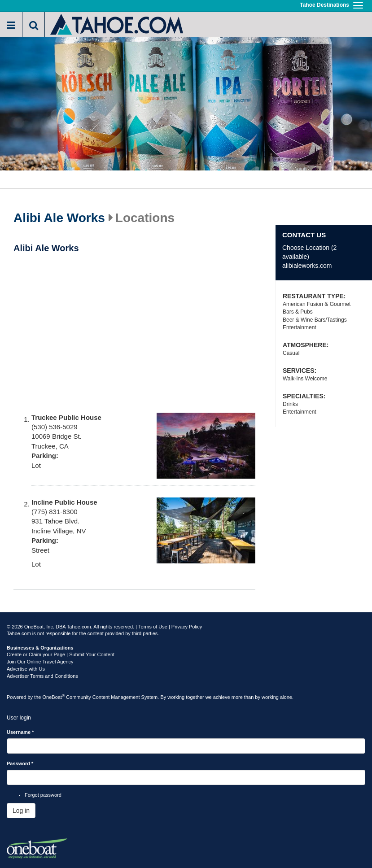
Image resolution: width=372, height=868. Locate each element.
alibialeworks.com (307, 266)
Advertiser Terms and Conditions (42, 676)
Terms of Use (153, 627)
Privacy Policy (187, 627)
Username (20, 732)
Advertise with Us (26, 669)
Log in (21, 811)
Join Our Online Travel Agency (40, 662)
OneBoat (54, 697)
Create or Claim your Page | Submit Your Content (61, 654)
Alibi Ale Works (59, 218)
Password (20, 763)
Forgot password (43, 795)
